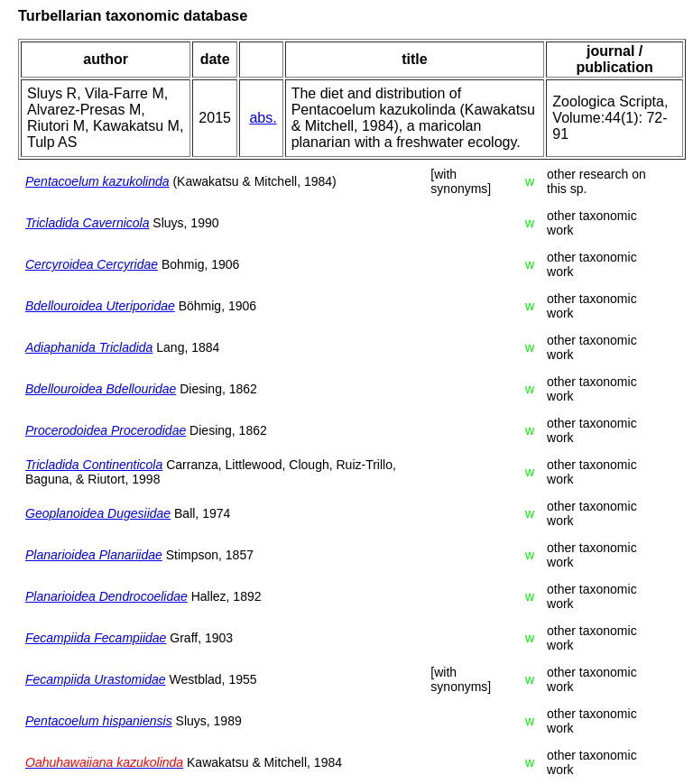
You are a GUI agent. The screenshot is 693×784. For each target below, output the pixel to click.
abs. (263, 118)
